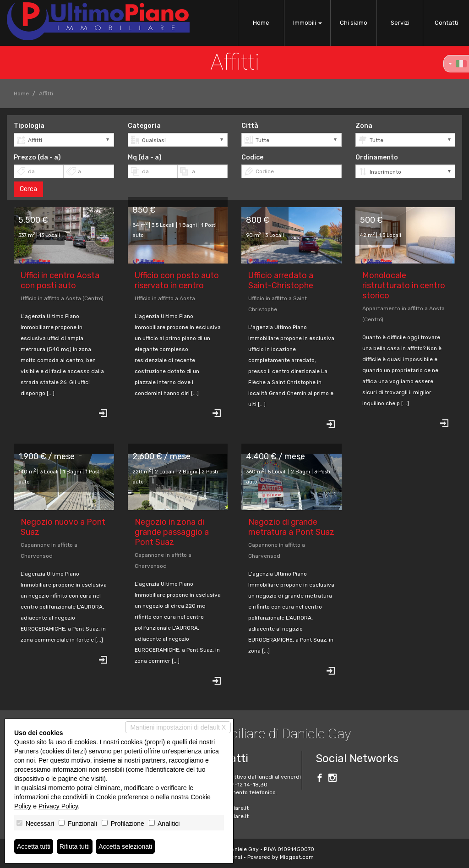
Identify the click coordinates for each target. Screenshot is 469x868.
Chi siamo (354, 23)
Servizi (400, 23)
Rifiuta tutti (75, 846)
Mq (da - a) (145, 157)
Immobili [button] (308, 23)
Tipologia (29, 126)
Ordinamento (377, 157)
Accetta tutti (34, 846)
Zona (364, 126)
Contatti (446, 23)
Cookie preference (122, 797)
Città (250, 126)
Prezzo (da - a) (37, 157)
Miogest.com (297, 857)
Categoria (144, 126)
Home (261, 23)
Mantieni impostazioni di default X (178, 727)
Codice (252, 157)
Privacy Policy (58, 806)
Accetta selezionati (125, 846)
